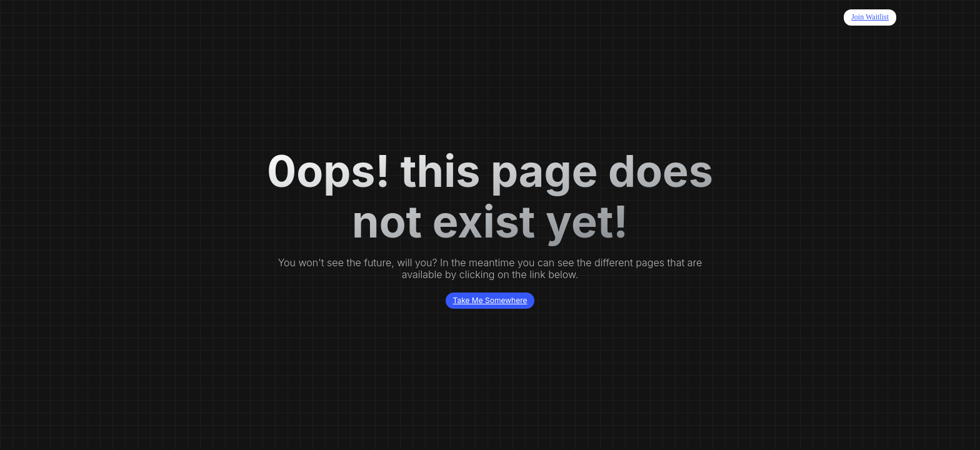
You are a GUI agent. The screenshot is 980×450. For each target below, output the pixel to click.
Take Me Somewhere (490, 300)
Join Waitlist (870, 17)
